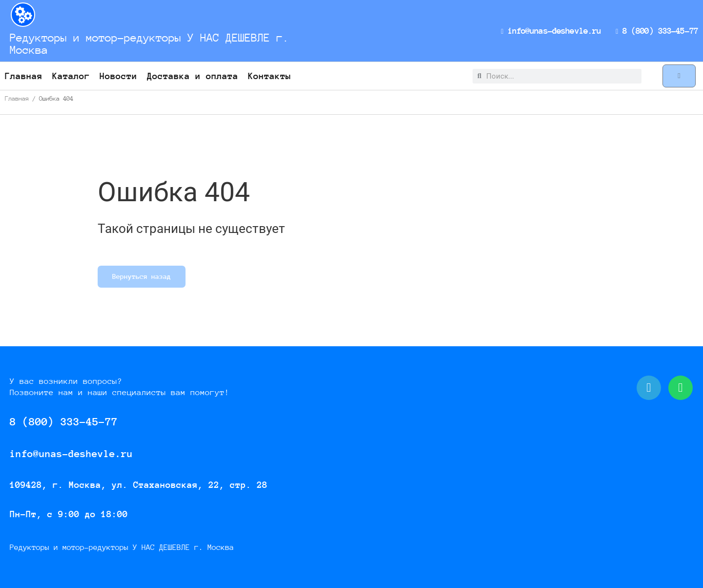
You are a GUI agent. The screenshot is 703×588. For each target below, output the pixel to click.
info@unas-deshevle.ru (553, 31)
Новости (118, 76)
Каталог (71, 76)
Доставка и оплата (193, 76)
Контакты (269, 76)
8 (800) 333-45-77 (658, 31)
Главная (24, 76)
